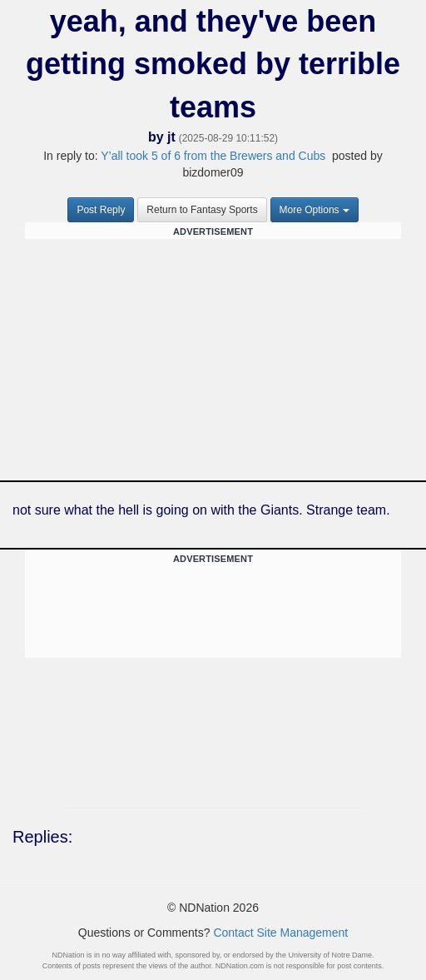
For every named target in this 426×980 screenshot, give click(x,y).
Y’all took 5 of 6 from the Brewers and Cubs (213, 156)
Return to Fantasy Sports (202, 210)
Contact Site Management (280, 933)
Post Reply (101, 210)
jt (171, 137)
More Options (315, 210)
